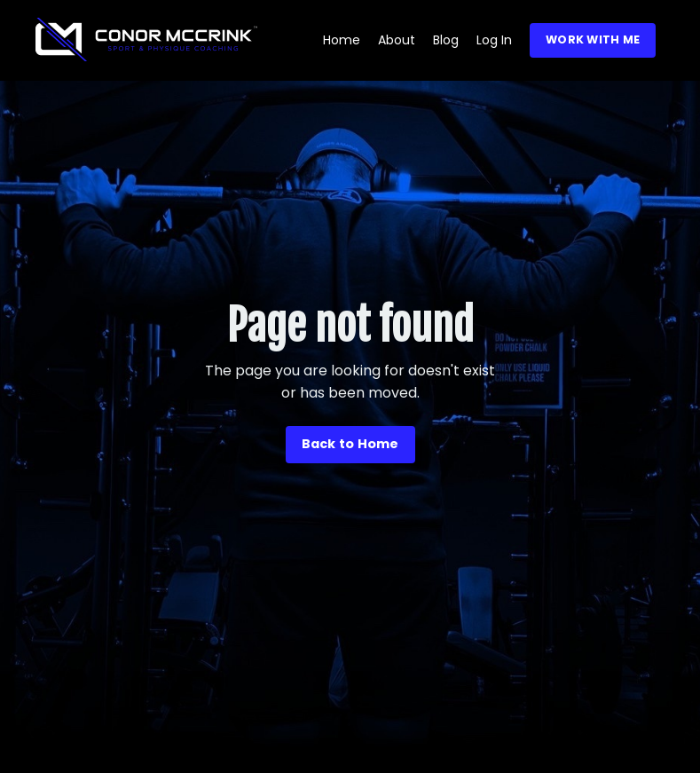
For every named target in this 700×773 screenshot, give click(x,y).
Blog (446, 40)
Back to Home (350, 444)
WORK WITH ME (593, 39)
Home (342, 40)
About (397, 40)
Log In (494, 40)
